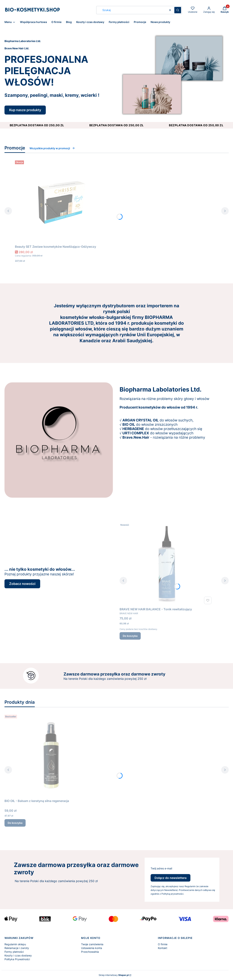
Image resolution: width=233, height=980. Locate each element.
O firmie (163, 944)
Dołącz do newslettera (170, 878)
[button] (178, 10)
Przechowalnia (90, 952)
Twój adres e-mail (161, 868)
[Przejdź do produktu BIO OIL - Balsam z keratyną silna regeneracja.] (51, 755)
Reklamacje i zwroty (17, 948)
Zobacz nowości (22, 584)
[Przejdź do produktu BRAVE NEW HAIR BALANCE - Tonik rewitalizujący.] (166, 564)
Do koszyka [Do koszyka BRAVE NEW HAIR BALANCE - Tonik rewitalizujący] (130, 636)
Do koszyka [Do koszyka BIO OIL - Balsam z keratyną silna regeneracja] (15, 823)
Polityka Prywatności (17, 959)
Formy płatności (14, 952)
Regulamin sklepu (15, 944)
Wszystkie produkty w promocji (52, 148)
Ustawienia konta (92, 948)
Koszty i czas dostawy (18, 955)
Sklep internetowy (114, 975)
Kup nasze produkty (25, 110)
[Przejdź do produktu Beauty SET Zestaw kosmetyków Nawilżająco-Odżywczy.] (62, 201)
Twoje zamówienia (92, 944)
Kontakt (163, 948)
